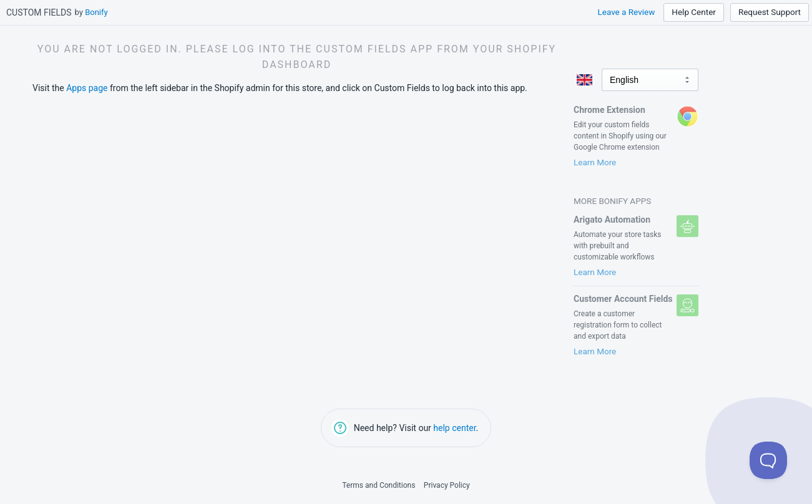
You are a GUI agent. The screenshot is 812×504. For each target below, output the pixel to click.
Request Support (770, 12)
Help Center (694, 12)
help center (454, 428)
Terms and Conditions (379, 485)
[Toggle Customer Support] (768, 460)
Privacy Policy (447, 485)
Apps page (87, 88)
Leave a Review (626, 12)
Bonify (96, 12)
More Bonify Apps (612, 201)
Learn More (595, 162)
